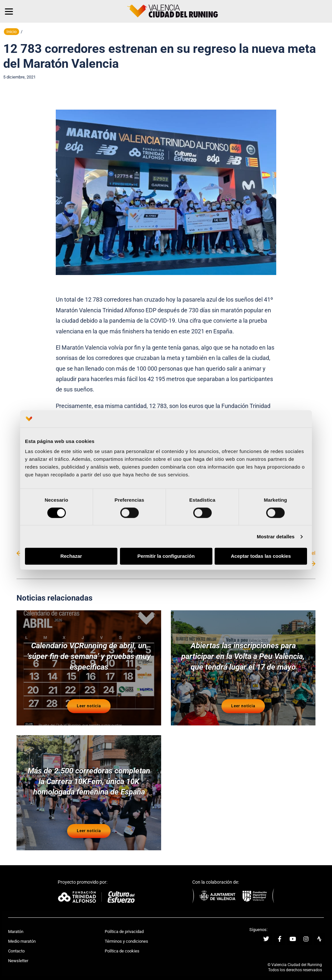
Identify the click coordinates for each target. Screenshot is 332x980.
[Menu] (9, 11)
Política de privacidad (124, 925)
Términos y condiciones (126, 935)
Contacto (16, 945)
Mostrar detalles (276, 537)
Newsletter (18, 955)
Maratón (16, 925)
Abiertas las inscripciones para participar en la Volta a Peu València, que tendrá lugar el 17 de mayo (243, 655)
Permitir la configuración (166, 556)
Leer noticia (89, 703)
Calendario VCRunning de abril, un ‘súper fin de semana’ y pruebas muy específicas (89, 655)
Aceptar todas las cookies (261, 556)
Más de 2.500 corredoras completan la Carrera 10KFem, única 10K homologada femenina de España (89, 777)
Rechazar (71, 556)
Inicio (12, 32)
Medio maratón (22, 935)
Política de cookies (122, 945)
